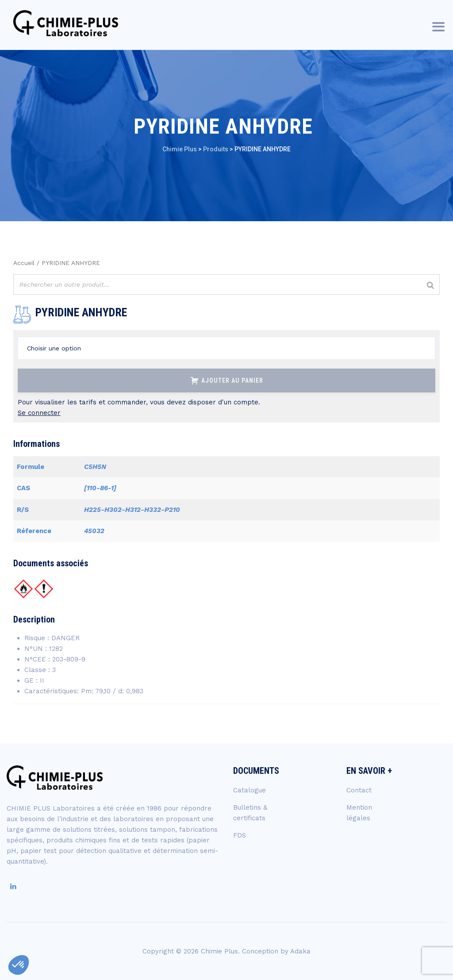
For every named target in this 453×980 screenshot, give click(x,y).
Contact (359, 790)
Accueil (24, 263)
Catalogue (250, 790)
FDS (240, 835)
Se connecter (39, 413)
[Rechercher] (430, 286)
